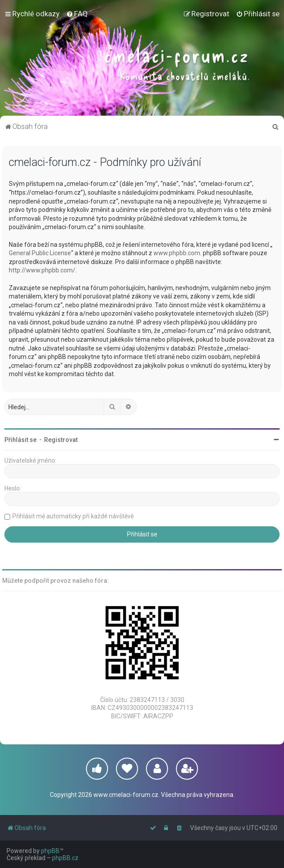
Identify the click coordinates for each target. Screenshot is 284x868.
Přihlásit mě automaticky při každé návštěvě (73, 516)
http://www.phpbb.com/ (42, 270)
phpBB (50, 851)
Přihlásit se (21, 440)
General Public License (40, 253)
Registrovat (61, 440)
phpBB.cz (65, 858)
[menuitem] (77, 14)
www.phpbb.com (177, 253)
